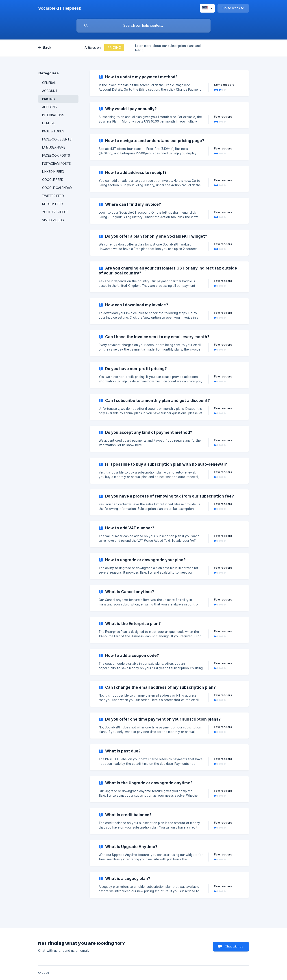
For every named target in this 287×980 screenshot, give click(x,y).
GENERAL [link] (49, 83)
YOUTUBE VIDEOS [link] (55, 212)
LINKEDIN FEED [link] (53, 172)
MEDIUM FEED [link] (52, 204)
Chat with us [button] (234, 946)
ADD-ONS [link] (49, 107)
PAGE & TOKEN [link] (53, 131)
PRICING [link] (48, 99)
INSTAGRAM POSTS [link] (57, 164)
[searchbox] (143, 26)
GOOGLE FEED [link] (53, 180)
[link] (169, 83)
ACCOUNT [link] (50, 91)
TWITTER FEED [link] (53, 196)
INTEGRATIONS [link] (53, 115)
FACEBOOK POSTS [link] (56, 156)
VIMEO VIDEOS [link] (53, 220)
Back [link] (47, 47)
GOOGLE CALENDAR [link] (57, 188)
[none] (60, 8)
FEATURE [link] (49, 123)
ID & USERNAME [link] (54, 147)
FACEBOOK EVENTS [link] (57, 139)
